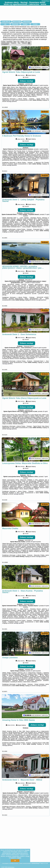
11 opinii (41, 86)
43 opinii (47, 613)
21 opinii (33, 679)
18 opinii (45, 416)
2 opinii (41, 802)
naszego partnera (11, 102)
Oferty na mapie (17, 22)
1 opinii (41, 151)
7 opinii (46, 482)
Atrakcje (25, 24)
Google (27, 850)
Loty (5, 24)
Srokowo (45, 48)
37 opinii (47, 217)
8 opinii (39, 352)
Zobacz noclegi (27, 82)
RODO (19, 858)
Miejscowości (27, 22)
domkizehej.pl (46, 1)
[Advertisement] (25, 846)
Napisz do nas (44, 863)
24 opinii (33, 286)
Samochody (15, 24)
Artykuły (35, 24)
